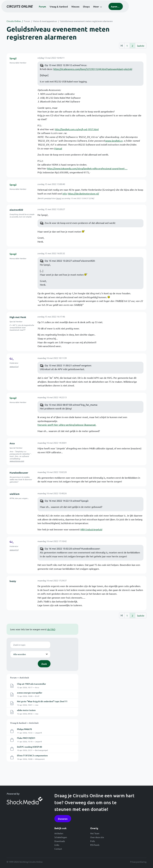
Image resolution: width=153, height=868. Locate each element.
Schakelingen (61, 837)
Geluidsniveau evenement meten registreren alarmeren (86, 21)
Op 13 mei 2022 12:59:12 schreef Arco (66, 65)
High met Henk (18, 317)
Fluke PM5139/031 (26, 738)
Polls (93, 841)
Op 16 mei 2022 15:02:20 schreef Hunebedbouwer (72, 548)
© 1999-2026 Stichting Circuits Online (25, 862)
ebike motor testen (26, 710)
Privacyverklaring (138, 862)
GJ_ (12, 358)
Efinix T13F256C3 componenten (32, 755)
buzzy (13, 581)
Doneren (63, 819)
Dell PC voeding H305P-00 (30, 747)
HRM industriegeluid (91, 529)
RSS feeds (95, 845)
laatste (141, 46)
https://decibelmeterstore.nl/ (83, 193)
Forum (54, 10)
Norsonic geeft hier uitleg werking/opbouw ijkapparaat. (67, 425)
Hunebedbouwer (19, 473)
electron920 (16, 210)
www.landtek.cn (114, 141)
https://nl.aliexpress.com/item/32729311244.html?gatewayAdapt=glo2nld (93, 69)
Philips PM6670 (24, 729)
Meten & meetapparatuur (45, 21)
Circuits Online (14, 21)
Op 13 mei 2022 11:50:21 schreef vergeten (68, 365)
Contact (58, 849)
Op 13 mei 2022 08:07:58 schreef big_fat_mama (71, 405)
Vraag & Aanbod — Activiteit (24, 723)
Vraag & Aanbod (70, 10)
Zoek (44, 664)
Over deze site (97, 837)
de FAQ (51, 629)
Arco (12, 443)
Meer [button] (107, 10)
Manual (58, 148)
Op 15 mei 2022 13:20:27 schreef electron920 (70, 261)
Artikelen (59, 833)
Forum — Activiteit (20, 678)
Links (57, 845)
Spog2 (13, 58)
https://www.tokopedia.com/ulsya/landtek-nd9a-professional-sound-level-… (87, 168)
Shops (98, 10)
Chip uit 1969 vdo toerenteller (32, 684)
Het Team (95, 833)
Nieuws (87, 10)
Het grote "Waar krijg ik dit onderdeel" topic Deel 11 (42, 701)
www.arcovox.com (17, 461)
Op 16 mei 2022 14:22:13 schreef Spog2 (66, 501)
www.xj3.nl (14, 366)
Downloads (60, 841)
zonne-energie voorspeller (30, 693)
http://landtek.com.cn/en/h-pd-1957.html (77, 129)
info (65, 193)
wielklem (15, 494)
